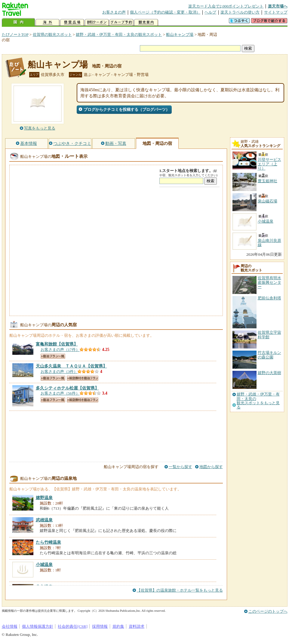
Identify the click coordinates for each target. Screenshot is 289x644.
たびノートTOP (15, 34)
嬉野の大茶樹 (269, 373)
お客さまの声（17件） (60, 350)
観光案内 (146, 22)
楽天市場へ (278, 6)
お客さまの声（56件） (60, 393)
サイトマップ (276, 12)
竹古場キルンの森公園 (269, 355)
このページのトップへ (268, 611)
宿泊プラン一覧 (53, 356)
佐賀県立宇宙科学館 (269, 335)
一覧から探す (180, 467)
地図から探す (211, 467)
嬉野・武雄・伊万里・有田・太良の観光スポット (119, 34)
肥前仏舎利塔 (269, 298)
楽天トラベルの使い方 (240, 12)
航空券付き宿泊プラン (83, 378)
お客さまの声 (114, 12)
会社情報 (10, 626)
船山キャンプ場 (180, 34)
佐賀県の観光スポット (52, 34)
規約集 (118, 626)
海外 (48, 22)
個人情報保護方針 (38, 626)
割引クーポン (97, 22)
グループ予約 (121, 22)
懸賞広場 (72, 22)
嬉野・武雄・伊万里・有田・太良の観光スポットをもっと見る (258, 401)
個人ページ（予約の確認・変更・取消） (165, 12)
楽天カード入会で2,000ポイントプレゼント (226, 6)
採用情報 (100, 626)
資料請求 (137, 626)
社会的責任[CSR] (73, 626)
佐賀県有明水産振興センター (269, 282)
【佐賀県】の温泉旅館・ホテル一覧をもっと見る (180, 590)
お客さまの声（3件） (59, 372)
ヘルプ (210, 12)
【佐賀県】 (57, 344)
